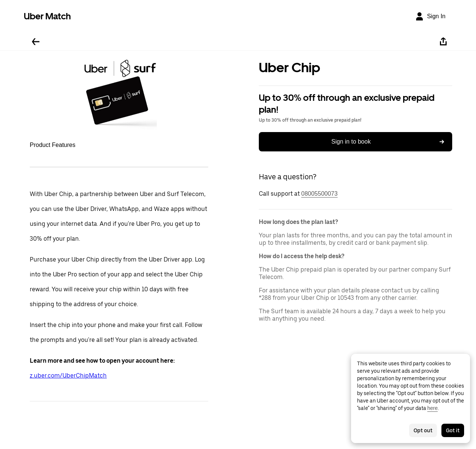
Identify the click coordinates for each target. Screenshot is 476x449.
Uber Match (47, 16)
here (432, 408)
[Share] (443, 42)
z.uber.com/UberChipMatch (68, 376)
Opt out (423, 430)
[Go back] (36, 42)
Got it (453, 430)
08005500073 (319, 194)
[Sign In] (430, 16)
